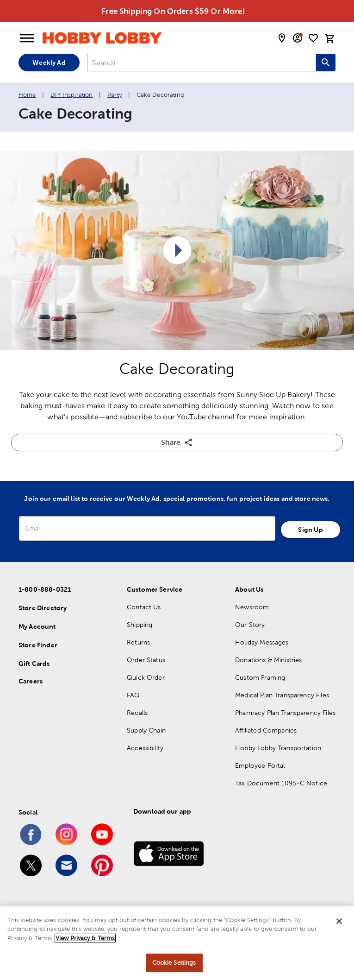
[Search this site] (326, 63)
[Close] (339, 921)
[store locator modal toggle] (282, 38)
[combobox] (202, 63)
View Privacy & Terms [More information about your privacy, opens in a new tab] (85, 938)
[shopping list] (313, 38)
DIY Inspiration (71, 95)
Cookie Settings (174, 963)
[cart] (330, 38)
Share (177, 443)
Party (115, 95)
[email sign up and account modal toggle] (298, 38)
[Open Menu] (27, 38)
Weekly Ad (49, 63)
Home (27, 95)
